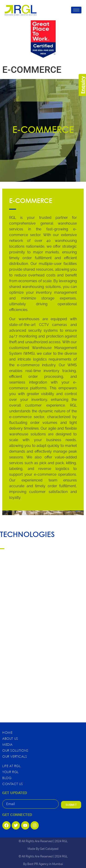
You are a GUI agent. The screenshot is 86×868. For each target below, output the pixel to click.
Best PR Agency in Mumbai (45, 864)
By (25, 864)
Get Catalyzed (49, 849)
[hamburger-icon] (76, 10)
